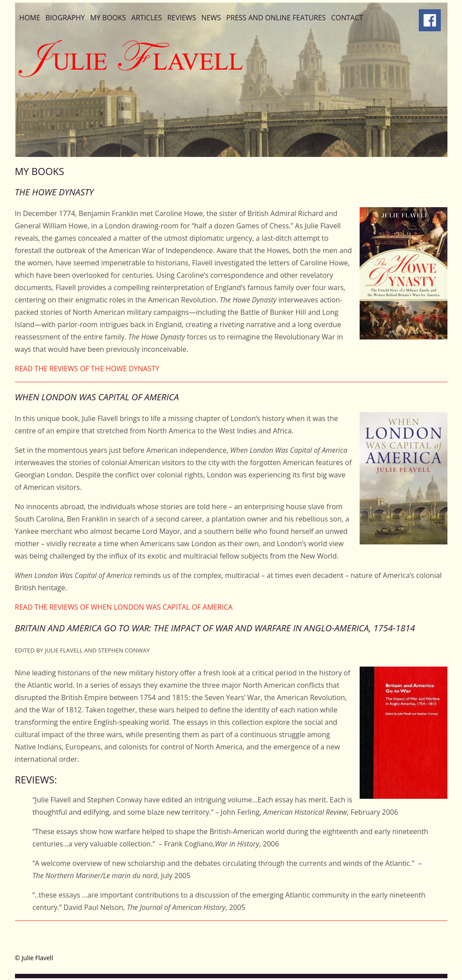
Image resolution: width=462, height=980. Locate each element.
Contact (347, 18)
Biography (65, 18)
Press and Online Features (276, 18)
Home (30, 18)
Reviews (182, 18)
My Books (108, 18)
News (211, 18)
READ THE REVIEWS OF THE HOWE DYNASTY (87, 369)
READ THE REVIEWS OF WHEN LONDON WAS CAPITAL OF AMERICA (124, 607)
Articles (147, 18)
